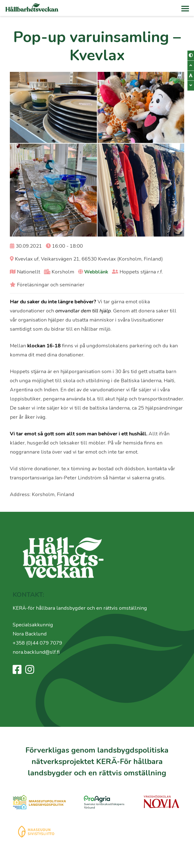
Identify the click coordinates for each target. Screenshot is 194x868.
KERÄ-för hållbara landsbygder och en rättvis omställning (80, 608)
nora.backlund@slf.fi (36, 652)
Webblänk (96, 272)
